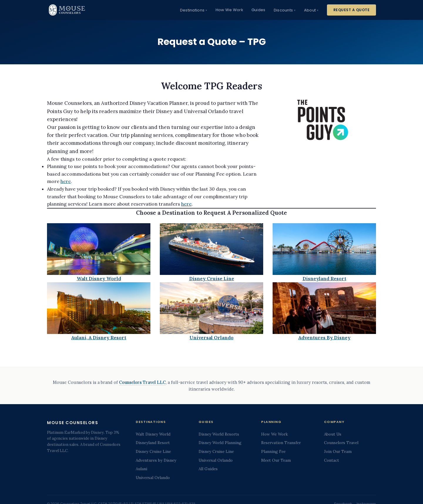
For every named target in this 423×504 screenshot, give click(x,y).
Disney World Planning (220, 443)
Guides (258, 10)
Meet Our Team (276, 460)
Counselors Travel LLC (142, 382)
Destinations (192, 10)
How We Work (229, 10)
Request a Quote (352, 10)
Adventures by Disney (156, 460)
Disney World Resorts (219, 434)
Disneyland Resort (324, 278)
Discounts (283, 10)
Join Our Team (338, 451)
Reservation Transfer (281, 443)
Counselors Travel (341, 443)
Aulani (141, 469)
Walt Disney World (99, 278)
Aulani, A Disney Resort (99, 337)
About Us (333, 434)
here (66, 181)
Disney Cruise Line (212, 278)
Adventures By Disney (324, 337)
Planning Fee (273, 451)
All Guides (208, 469)
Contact (331, 460)
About (310, 10)
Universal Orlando (211, 337)
